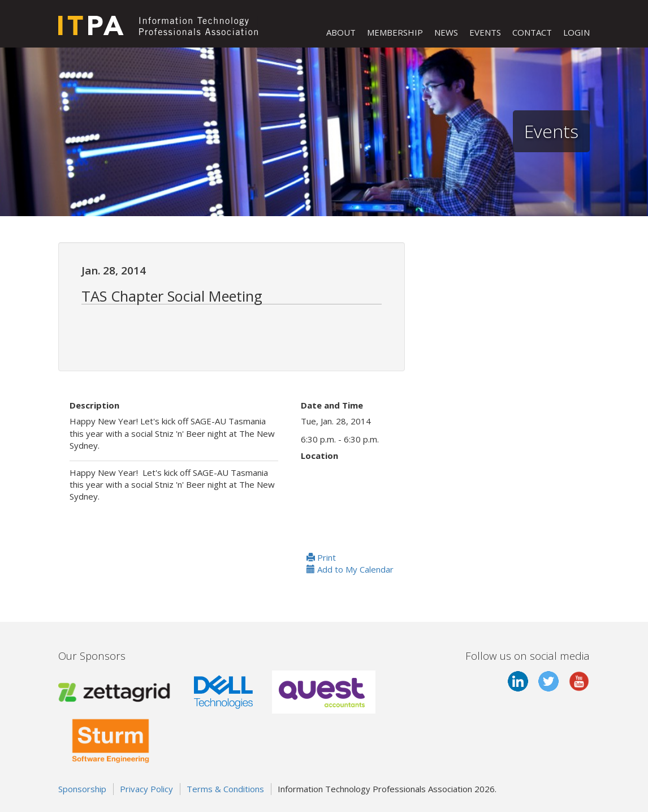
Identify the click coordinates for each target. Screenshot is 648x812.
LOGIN (576, 32)
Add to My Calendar (350, 569)
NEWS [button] (446, 32)
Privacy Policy (146, 789)
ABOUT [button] (341, 32)
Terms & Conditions (225, 789)
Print (321, 557)
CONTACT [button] (532, 32)
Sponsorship (82, 789)
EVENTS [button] (485, 32)
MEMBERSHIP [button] (395, 32)
